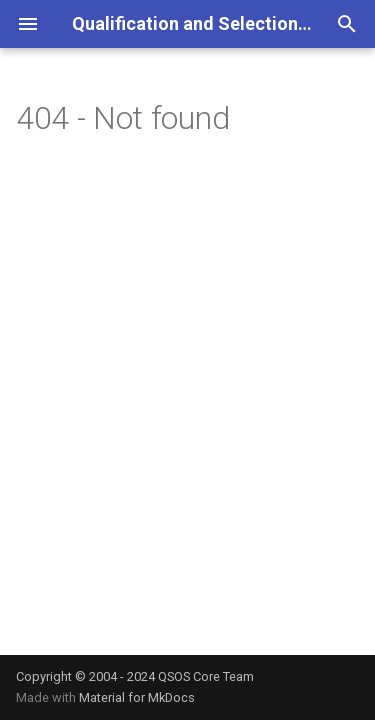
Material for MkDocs (137, 697)
